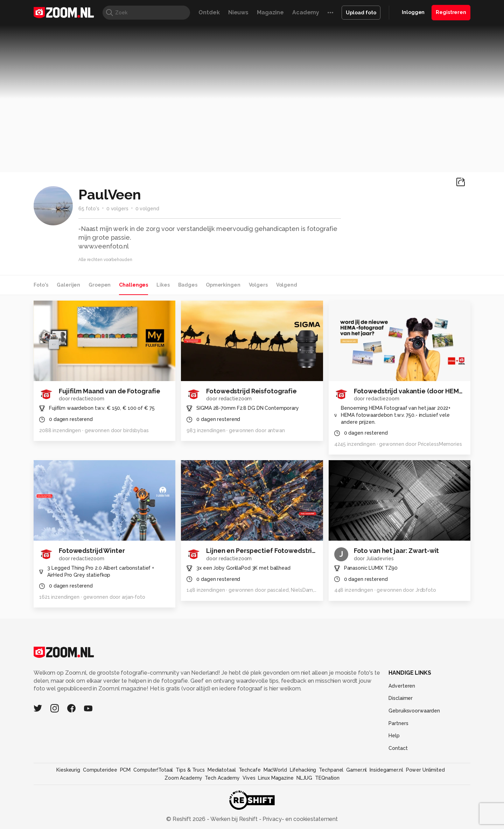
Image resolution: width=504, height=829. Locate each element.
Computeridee (100, 770)
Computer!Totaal (153, 770)
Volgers (258, 285)
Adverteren (402, 686)
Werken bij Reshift (234, 819)
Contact (398, 748)
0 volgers (117, 209)
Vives (249, 778)
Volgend (287, 285)
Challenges (134, 285)
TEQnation (327, 778)
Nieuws (238, 12)
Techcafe (250, 770)
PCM (125, 770)
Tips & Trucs (190, 770)
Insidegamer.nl (386, 770)
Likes (163, 285)
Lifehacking (303, 770)
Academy (306, 12)
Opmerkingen (223, 285)
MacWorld (275, 770)
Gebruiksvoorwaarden (414, 711)
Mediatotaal (222, 770)
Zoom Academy (183, 778)
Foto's (41, 285)
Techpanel (331, 770)
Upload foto (361, 13)
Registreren (451, 12)
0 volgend (147, 209)
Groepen (100, 285)
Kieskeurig (68, 770)
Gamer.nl (356, 770)
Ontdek (209, 12)
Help (394, 736)
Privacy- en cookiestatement (299, 819)
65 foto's (89, 209)
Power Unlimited (425, 770)
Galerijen (68, 285)
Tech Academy (222, 778)
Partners (398, 723)
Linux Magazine (276, 778)
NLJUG (304, 778)
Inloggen (413, 12)
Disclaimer (401, 698)
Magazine (270, 12)
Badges (188, 285)
